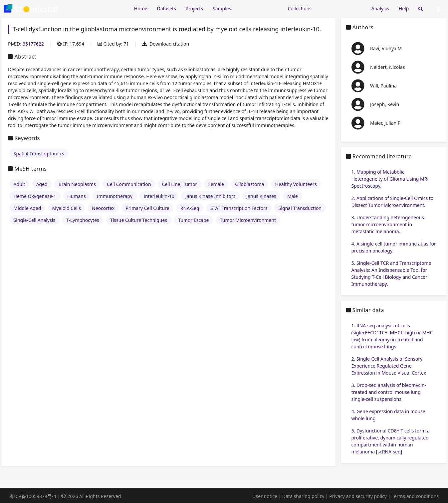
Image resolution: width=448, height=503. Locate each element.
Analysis (380, 8)
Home (141, 8)
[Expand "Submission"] (341, 8)
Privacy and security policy (358, 496)
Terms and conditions (415, 496)
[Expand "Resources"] (259, 8)
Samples (222, 8)
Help (404, 8)
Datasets (167, 8)
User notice (265, 496)
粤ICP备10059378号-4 (33, 496)
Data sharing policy (303, 496)
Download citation (166, 44)
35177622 (33, 44)
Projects (194, 8)
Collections (300, 8)
